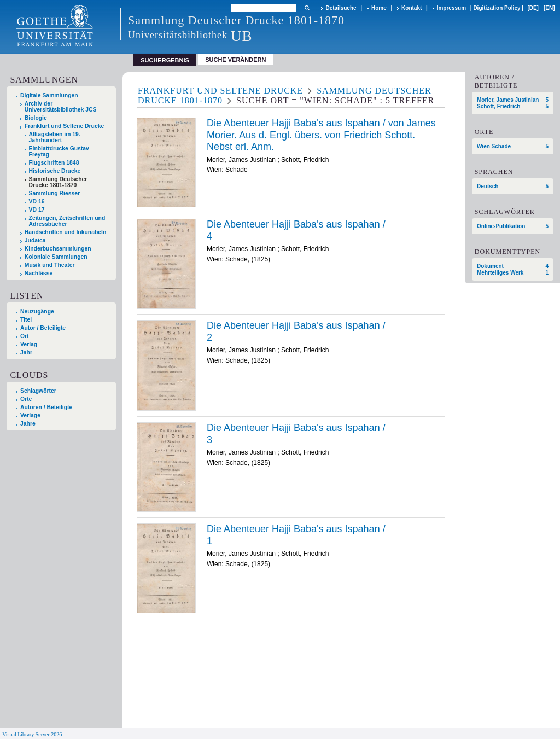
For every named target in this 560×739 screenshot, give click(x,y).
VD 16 (37, 202)
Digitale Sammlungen (49, 95)
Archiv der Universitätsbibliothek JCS (61, 107)
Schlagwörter (38, 391)
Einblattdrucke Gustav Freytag (59, 152)
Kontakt (412, 8)
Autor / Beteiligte (43, 328)
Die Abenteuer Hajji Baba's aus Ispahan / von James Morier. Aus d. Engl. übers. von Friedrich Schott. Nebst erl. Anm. (321, 135)
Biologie (36, 118)
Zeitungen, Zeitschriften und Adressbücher (67, 221)
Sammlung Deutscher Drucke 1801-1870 (58, 182)
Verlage (30, 415)
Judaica (35, 240)
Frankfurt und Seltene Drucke (65, 126)
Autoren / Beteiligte (46, 407)
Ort (25, 336)
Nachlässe (39, 273)
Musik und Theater (50, 265)
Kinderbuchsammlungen (58, 249)
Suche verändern (235, 60)
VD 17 (37, 210)
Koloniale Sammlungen (56, 257)
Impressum (451, 8)
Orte (26, 399)
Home (379, 8)
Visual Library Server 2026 (32, 734)
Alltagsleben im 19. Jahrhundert (55, 137)
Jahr (26, 353)
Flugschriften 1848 (54, 163)
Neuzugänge (37, 312)
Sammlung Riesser (55, 193)
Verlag (29, 344)
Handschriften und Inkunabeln (66, 232)
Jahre (28, 424)
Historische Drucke (55, 171)
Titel (26, 320)
